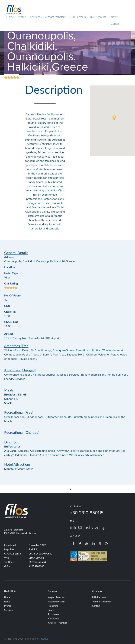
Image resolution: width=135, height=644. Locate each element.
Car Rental (54, 626)
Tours (51, 617)
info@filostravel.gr (88, 535)
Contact (116, 24)
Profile (22, 17)
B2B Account (98, 17)
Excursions (54, 622)
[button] (114, 118)
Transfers (53, 613)
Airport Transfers (55, 17)
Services (35, 17)
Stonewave (43, 639)
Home (10, 17)
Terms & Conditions (102, 609)
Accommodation (56, 609)
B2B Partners (78, 17)
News (114, 17)
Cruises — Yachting (58, 630)
